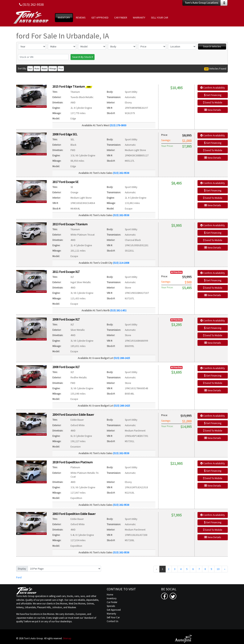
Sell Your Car (113, 617)
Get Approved (114, 610)
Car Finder (112, 602)
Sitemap (67, 638)
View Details (213, 110)
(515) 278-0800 (118, 125)
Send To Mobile (213, 102)
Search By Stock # (83, 57)
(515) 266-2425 (122, 358)
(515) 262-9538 (121, 173)
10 (218, 569)
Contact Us (112, 621)
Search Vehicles (212, 46)
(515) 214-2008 (121, 263)
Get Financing (213, 95)
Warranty (111, 614)
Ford (19, 577)
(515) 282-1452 (118, 310)
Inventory (112, 598)
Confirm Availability (213, 88)
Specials (111, 606)
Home (110, 595)
